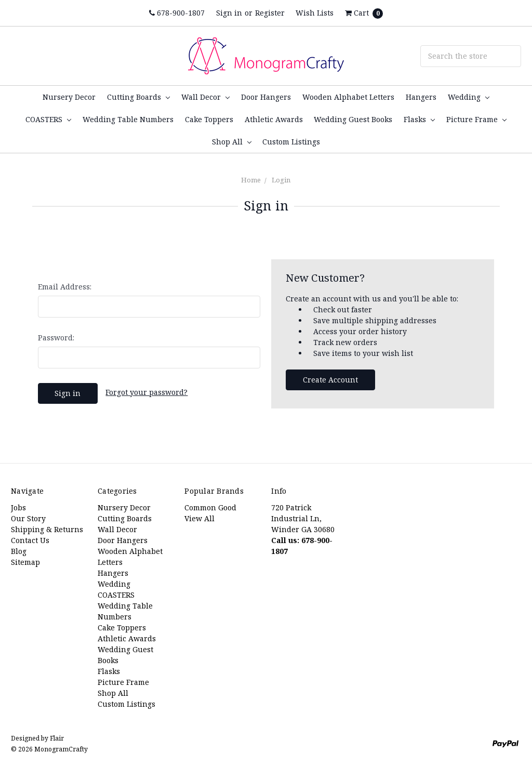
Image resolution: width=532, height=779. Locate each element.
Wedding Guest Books (353, 119)
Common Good (210, 507)
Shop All (232, 142)
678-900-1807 (177, 13)
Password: (56, 338)
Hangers (421, 97)
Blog (19, 551)
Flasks (419, 119)
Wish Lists (315, 13)
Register (270, 13)
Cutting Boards (138, 97)
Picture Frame (476, 119)
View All (199, 518)
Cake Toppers (209, 119)
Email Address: (65, 287)
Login (281, 180)
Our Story (28, 518)
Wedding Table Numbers (128, 119)
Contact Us (30, 540)
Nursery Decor (69, 97)
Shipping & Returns (47, 529)
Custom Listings (291, 142)
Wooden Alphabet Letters (348, 97)
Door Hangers (266, 97)
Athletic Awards (274, 119)
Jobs (18, 507)
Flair (57, 738)
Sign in (229, 13)
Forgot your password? (147, 392)
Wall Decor (205, 97)
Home (251, 180)
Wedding (469, 97)
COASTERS (48, 119)
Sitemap (25, 562)
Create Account (330, 380)
